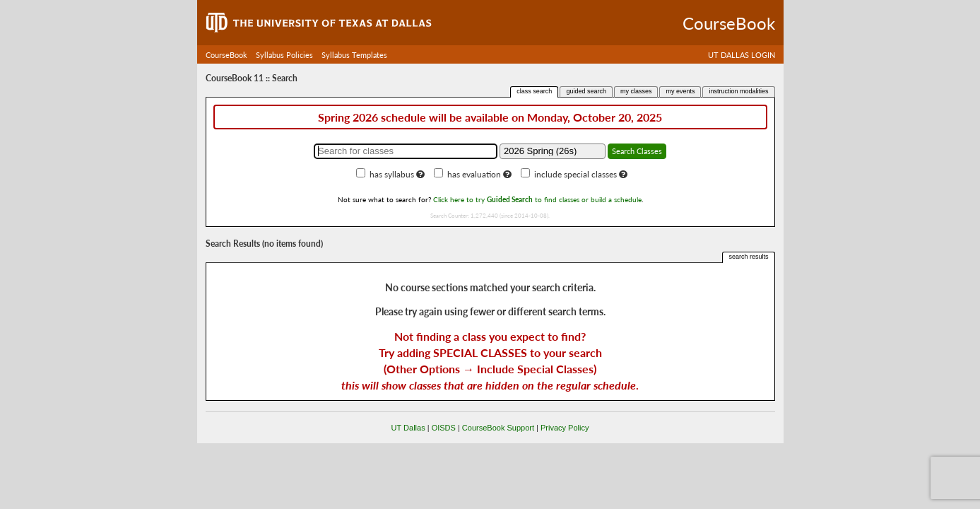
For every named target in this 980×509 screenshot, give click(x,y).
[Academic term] (553, 151)
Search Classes (637, 151)
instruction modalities (738, 91)
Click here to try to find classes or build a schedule (537, 199)
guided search (586, 91)
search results (748, 257)
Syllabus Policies (284, 54)
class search (534, 91)
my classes (636, 91)
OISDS (444, 428)
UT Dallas (408, 428)
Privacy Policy (565, 428)
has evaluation (474, 174)
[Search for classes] (406, 151)
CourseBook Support (498, 428)
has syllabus (392, 174)
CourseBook (226, 54)
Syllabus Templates (354, 54)
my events (680, 91)
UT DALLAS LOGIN (742, 54)
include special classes (575, 174)
